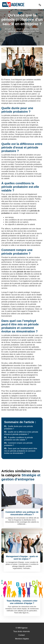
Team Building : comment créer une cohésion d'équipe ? (22, 602)
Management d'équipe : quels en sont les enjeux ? (22, 558)
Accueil (8, 29)
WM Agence (22, 628)
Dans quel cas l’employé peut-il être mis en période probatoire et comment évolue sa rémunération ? (21, 451)
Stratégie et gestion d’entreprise (27, 29)
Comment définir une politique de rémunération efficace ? (22, 513)
